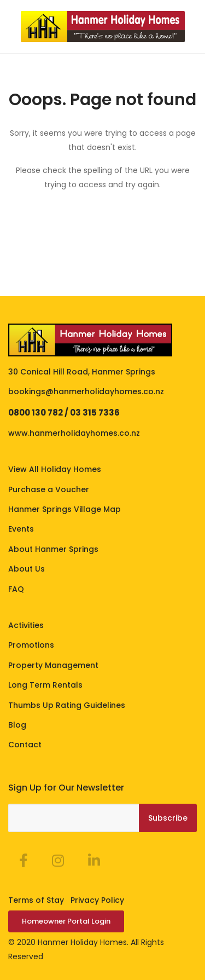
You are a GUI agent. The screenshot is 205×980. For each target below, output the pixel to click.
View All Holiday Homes (55, 469)
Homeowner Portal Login (66, 921)
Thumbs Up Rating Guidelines (67, 705)
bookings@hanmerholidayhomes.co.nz (86, 391)
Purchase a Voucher (49, 489)
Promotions (31, 645)
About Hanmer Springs (53, 549)
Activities (26, 625)
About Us (27, 569)
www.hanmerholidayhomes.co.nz (74, 433)
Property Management (53, 665)
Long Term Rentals (45, 685)
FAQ (16, 589)
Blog (17, 725)
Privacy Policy (97, 900)
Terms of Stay (36, 900)
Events (21, 529)
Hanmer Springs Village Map (65, 509)
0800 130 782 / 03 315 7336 (64, 413)
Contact (25, 745)
